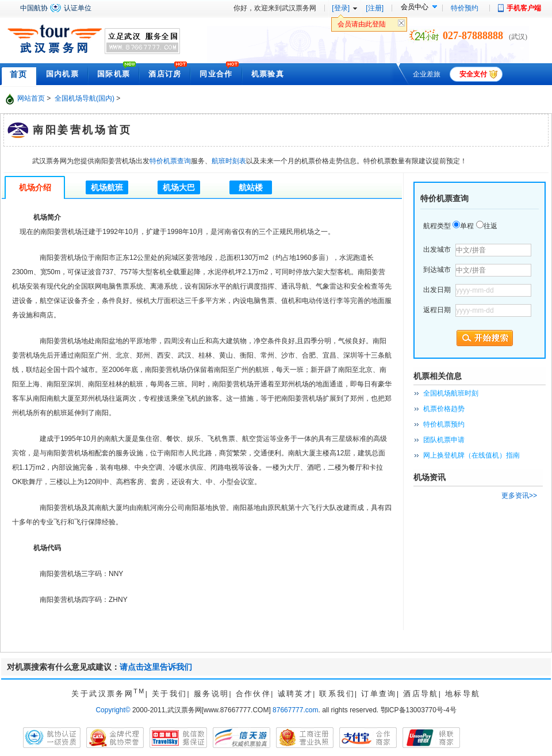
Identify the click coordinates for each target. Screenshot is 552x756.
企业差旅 (427, 74)
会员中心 (415, 7)
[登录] (341, 8)
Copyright (113, 710)
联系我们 (337, 694)
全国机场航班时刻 (451, 393)
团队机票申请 (444, 440)
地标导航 (463, 694)
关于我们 (170, 694)
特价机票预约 (444, 424)
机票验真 (268, 74)
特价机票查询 (170, 161)
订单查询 (379, 694)
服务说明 (212, 694)
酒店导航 (421, 694)
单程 (467, 226)
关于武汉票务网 (108, 694)
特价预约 (465, 8)
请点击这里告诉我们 (156, 667)
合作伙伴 (254, 694)
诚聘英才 (296, 694)
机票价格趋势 (444, 409)
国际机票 (114, 74)
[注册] (375, 8)
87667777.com (295, 710)
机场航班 (107, 187)
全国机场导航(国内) (85, 98)
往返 (490, 226)
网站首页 (31, 98)
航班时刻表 (229, 161)
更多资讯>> (519, 496)
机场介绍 (35, 187)
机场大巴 (179, 187)
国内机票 (62, 74)
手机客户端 (524, 8)
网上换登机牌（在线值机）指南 (471, 455)
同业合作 (216, 74)
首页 (19, 74)
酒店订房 (165, 74)
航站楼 (251, 187)
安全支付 (473, 74)
